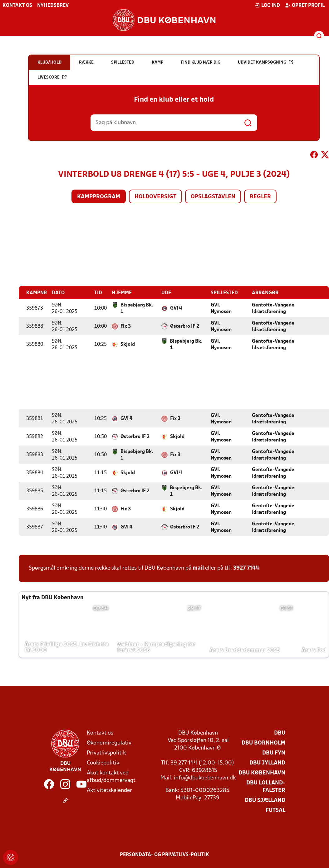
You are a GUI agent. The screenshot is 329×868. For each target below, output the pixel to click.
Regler (260, 197)
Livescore (52, 77)
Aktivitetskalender (109, 790)
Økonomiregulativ (109, 743)
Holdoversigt (155, 197)
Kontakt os (17, 6)
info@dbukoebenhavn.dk (205, 778)
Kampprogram (99, 197)
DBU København (262, 773)
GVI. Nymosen (221, 308)
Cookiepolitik (103, 763)
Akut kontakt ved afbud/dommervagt (111, 776)
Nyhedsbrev (53, 6)
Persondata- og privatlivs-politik (164, 855)
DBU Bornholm (263, 743)
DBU (280, 733)
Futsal (275, 810)
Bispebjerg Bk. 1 (137, 308)
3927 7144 (246, 568)
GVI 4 (176, 308)
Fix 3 (126, 326)
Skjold (128, 344)
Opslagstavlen (213, 197)
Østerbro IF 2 (185, 326)
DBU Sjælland (265, 800)
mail (198, 568)
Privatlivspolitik (106, 753)
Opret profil (305, 5)
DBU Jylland (267, 763)
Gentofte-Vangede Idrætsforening (273, 308)
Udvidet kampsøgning (265, 62)
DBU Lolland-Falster (266, 786)
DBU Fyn (274, 753)
